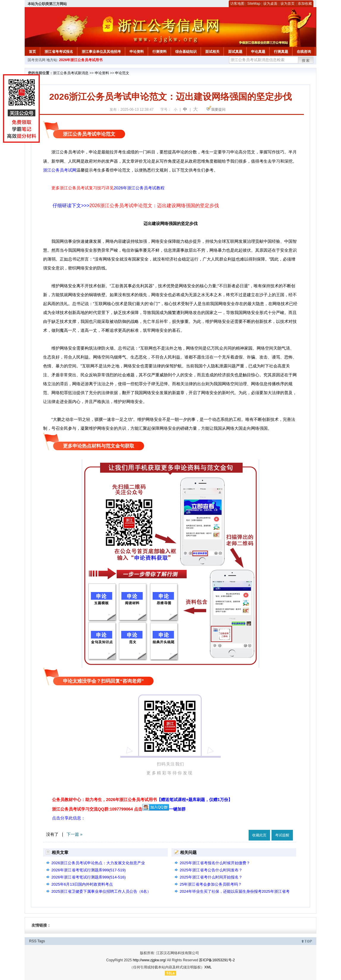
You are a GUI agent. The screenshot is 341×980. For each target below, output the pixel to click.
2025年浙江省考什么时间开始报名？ (211, 877)
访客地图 (237, 4)
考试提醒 (282, 835)
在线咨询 (304, 52)
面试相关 (212, 52)
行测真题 (281, 52)
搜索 (306, 61)
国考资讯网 (37, 60)
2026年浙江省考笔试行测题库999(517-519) (89, 870)
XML (208, 967)
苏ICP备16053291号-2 (217, 960)
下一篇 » (75, 834)
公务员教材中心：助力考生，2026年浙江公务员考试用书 (142, 800)
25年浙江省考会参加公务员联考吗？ (211, 884)
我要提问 (218, 110)
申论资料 (137, 52)
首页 (32, 52)
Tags (41, 941)
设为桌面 (270, 4)
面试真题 (235, 52)
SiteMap (254, 4)
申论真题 (258, 52)
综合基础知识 (186, 52)
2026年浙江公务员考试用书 (81, 60)
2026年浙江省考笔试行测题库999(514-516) (89, 877)
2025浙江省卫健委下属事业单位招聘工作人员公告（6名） (101, 891)
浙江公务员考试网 (60, 170)
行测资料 (160, 52)
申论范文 (122, 73)
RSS (33, 941)
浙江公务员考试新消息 (71, 73)
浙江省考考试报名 (59, 52)
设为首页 (288, 4)
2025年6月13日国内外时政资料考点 (82, 884)
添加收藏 (305, 4)
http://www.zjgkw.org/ (149, 960)
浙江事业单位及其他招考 (101, 52)
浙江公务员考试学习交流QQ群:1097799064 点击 (97, 809)
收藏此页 (259, 835)
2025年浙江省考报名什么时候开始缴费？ (215, 863)
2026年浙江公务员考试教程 (139, 188)
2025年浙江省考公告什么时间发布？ (211, 870)
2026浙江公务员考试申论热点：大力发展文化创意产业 (98, 863)
